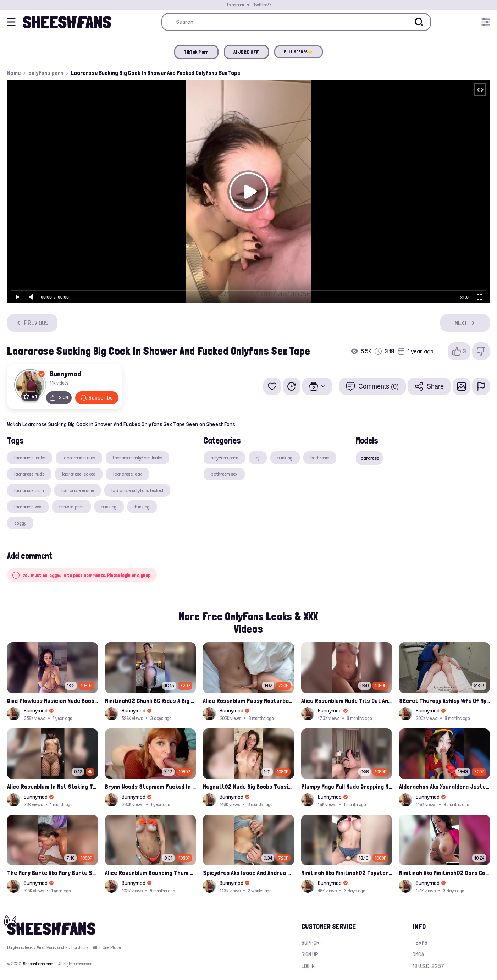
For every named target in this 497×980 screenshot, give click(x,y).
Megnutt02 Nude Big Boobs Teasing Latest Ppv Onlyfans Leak (248, 786)
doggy (20, 523)
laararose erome (78, 490)
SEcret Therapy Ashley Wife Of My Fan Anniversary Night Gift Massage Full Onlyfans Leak (444, 701)
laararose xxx (28, 507)
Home (14, 73)
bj (258, 458)
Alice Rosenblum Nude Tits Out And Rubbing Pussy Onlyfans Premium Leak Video (347, 701)
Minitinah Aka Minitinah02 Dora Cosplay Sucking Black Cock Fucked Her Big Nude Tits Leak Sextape (444, 873)
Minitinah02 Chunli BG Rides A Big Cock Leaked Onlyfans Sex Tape (150, 701)
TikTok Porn (196, 52)
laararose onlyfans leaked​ (137, 490)
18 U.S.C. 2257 (428, 966)
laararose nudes (79, 458)
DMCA (418, 954)
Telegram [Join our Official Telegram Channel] (235, 5)
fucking (142, 507)
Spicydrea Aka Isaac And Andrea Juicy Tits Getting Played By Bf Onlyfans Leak (248, 873)
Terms (420, 943)
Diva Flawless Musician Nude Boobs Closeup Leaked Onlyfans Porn (53, 701)
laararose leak (128, 474)
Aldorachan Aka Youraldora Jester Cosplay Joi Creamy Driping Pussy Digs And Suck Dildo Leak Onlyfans (444, 786)
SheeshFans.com (38, 964)
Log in (308, 966)
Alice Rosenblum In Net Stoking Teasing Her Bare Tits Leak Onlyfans (53, 786)
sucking (109, 507)
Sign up (310, 954)
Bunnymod (65, 374)
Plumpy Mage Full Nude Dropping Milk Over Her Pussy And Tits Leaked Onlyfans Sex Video (347, 786)
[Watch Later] (292, 386)
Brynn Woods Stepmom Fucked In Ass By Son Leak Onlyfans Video (150, 786)
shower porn (71, 507)
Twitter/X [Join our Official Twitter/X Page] (262, 5)
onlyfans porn (46, 73)
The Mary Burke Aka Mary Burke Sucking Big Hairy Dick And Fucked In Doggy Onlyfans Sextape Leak (53, 873)
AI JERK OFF (246, 52)
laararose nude (29, 474)
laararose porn (29, 490)
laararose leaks (30, 458)
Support (312, 943)
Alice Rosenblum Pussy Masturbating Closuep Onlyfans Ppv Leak (248, 701)
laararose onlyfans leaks (137, 458)
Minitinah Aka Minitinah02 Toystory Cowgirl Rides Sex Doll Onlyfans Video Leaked (347, 873)
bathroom (320, 458)
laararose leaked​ (79, 474)
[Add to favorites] (272, 386)
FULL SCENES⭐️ (299, 52)
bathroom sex (224, 474)
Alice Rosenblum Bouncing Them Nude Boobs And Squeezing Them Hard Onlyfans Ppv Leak (150, 873)
